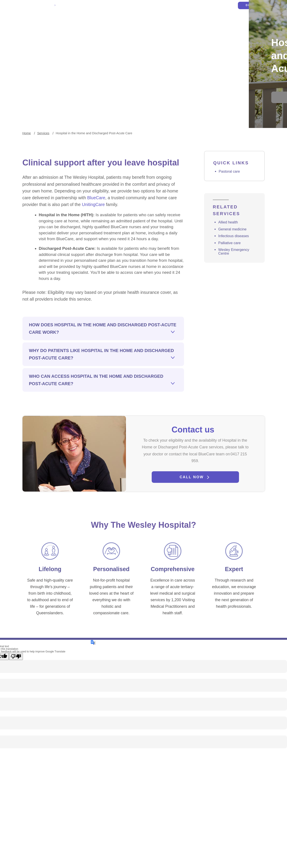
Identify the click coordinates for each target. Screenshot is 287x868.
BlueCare (59, 226)
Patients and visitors (116, 22)
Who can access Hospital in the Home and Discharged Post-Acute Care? (96, 419)
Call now (192, 523)
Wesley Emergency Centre (235, 270)
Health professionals (159, 22)
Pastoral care (230, 185)
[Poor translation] (16, 711)
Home (27, 145)
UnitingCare (39, 233)
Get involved (217, 22)
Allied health (229, 239)
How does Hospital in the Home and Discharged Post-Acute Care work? (103, 368)
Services (191, 22)
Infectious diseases (235, 254)
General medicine (234, 247)
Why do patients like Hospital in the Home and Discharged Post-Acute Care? (101, 393)
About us (243, 22)
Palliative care (230, 261)
